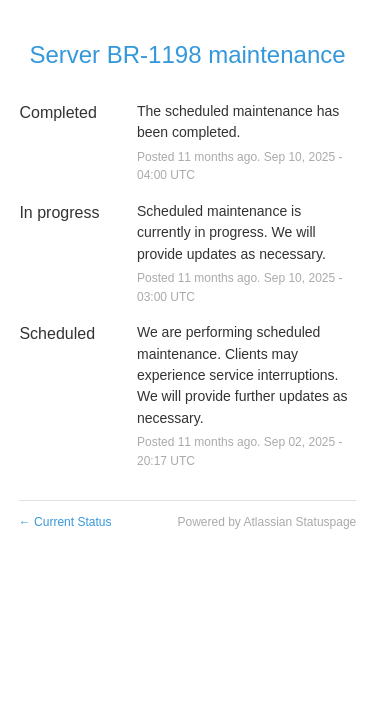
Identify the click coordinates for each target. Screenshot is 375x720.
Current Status (65, 522)
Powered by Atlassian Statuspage (266, 522)
